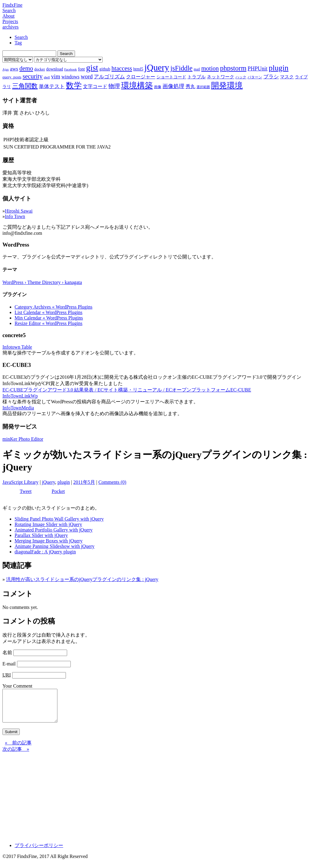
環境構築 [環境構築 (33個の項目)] (137, 85)
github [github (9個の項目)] (105, 69)
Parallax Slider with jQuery (41, 535)
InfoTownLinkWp (20, 396)
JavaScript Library (21, 482)
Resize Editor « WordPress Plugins (48, 323)
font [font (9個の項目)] (82, 69)
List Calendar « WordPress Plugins (48, 312)
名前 (7, 653)
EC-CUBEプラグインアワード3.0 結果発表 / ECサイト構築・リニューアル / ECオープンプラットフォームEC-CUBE (127, 390)
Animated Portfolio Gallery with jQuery (54, 530)
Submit (11, 738)
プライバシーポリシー (39, 852)
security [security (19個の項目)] (32, 76)
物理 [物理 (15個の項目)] (114, 86)
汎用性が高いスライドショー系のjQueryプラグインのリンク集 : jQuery (82, 579)
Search (9, 10)
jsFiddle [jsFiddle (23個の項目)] (181, 68)
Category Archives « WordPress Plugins (53, 307)
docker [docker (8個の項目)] (40, 69)
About (9, 16)
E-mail (9, 664)
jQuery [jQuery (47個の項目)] (157, 67)
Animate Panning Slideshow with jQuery (55, 546)
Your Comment (17, 686)
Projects (10, 21)
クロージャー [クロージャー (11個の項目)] (141, 77)
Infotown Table (17, 347)
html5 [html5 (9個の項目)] (138, 69)
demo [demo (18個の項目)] (26, 68)
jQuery (48, 482)
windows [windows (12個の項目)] (70, 77)
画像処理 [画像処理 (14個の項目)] (173, 86)
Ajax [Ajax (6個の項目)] (6, 69)
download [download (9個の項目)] (55, 69)
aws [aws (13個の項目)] (14, 69)
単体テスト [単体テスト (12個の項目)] (52, 86)
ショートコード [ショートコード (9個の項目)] (171, 77)
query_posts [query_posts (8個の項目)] (12, 77)
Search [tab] (21, 37)
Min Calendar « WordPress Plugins (49, 318)
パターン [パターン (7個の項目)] (255, 77)
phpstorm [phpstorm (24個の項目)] (233, 68)
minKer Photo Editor (23, 439)
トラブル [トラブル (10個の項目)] (197, 77)
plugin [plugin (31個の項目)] (279, 68)
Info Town (15, 216)
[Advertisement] (155, 801)
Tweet (26, 491)
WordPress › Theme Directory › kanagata (42, 282)
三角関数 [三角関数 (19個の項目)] (25, 86)
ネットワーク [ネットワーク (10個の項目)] (220, 77)
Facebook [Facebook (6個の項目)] (70, 69)
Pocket (58, 491)
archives (10, 27)
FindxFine (12, 5)
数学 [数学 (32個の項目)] (74, 85)
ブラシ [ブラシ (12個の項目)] (271, 77)
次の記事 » (16, 755)
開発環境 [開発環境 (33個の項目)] (227, 85)
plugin (64, 482)
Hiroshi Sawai (19, 211)
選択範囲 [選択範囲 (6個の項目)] (203, 87)
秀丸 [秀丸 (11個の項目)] (190, 86)
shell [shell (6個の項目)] (47, 77)
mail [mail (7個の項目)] (197, 69)
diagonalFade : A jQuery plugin (45, 552)
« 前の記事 (18, 749)
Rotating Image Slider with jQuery (48, 524)
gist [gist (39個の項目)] (92, 68)
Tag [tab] (18, 43)
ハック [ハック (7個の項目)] (241, 77)
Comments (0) (112, 482)
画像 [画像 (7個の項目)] (158, 87)
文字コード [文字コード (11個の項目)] (95, 86)
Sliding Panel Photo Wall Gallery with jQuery (59, 519)
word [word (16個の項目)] (87, 76)
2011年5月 (84, 482)
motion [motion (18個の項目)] (210, 68)
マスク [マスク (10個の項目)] (287, 77)
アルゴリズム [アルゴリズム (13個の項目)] (109, 77)
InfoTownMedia (18, 408)
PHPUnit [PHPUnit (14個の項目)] (257, 69)
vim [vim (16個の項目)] (56, 76)
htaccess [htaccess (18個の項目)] (122, 68)
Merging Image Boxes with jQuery (49, 541)
